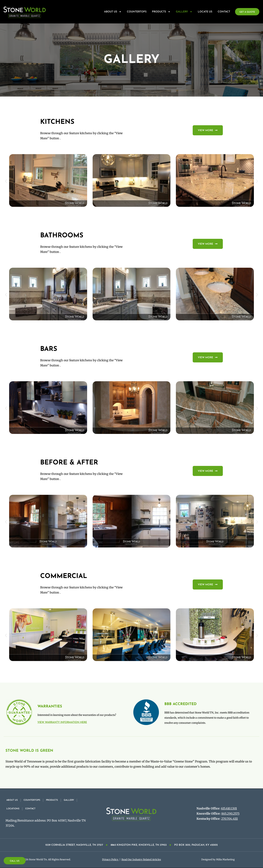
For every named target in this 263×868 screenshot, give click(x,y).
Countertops (137, 12)
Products (161, 12)
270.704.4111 (229, 819)
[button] (6, 181)
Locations (13, 809)
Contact (224, 12)
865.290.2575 (230, 814)
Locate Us (205, 12)
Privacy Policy (110, 859)
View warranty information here (62, 722)
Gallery (184, 12)
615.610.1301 (229, 808)
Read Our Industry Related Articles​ (141, 859)
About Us (113, 12)
